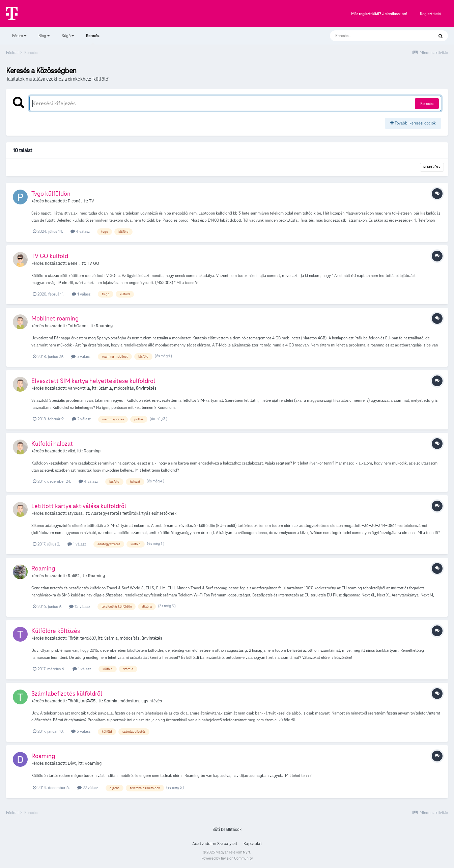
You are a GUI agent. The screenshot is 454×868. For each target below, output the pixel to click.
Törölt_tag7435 (82, 701)
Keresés (93, 39)
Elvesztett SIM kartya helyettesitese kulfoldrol (93, 381)
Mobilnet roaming (55, 318)
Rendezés (432, 167)
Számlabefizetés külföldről (67, 693)
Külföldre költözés (56, 631)
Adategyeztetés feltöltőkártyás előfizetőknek (134, 513)
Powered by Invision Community (227, 858)
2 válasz (81, 419)
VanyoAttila (79, 388)
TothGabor (78, 326)
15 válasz (80, 606)
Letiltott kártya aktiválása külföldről (79, 506)
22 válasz (88, 788)
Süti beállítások (227, 830)
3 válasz (81, 731)
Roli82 (74, 576)
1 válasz (81, 294)
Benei (73, 263)
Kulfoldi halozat (52, 443)
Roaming (104, 326)
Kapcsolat (253, 844)
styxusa (75, 513)
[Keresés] (375, 36)
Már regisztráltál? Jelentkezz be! (379, 14)
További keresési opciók (413, 123)
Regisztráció (430, 14)
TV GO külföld (50, 256)
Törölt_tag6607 (82, 638)
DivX (72, 763)
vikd (72, 451)
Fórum (19, 36)
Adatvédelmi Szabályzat (215, 844)
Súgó (68, 36)
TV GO (93, 263)
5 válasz (81, 356)
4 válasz (80, 231)
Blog (44, 36)
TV (92, 201)
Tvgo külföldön (51, 193)
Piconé (74, 201)
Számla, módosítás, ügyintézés (127, 388)
